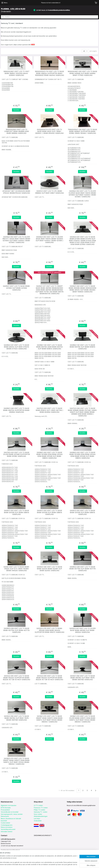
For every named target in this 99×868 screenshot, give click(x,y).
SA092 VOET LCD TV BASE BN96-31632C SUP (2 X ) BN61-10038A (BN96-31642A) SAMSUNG (16, 569)
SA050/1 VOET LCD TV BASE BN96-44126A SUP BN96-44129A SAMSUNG (17, 288)
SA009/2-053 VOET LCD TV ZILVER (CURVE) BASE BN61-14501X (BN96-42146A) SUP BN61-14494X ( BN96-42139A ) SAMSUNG (83, 194)
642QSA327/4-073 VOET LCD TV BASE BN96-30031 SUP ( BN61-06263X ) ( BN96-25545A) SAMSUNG (49, 131)
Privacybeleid (5, 810)
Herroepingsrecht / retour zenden (12, 814)
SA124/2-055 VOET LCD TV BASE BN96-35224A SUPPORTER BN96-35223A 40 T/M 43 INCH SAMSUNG (16, 678)
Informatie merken (7, 832)
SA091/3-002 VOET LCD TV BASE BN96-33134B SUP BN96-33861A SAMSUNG (82, 512)
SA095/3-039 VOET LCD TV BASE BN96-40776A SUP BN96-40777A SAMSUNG (16, 630)
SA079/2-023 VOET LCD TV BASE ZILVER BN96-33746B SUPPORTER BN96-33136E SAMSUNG (17, 454)
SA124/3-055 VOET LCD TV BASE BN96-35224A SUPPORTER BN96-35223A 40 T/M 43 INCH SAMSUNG (49, 678)
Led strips (37, 819)
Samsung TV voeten (41, 812)
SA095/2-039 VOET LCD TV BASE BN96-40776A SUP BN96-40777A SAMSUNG (83, 569)
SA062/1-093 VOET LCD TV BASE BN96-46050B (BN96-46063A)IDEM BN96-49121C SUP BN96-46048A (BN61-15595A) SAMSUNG (82, 289)
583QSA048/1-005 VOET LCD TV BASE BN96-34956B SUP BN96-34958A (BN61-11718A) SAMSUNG (82, 73)
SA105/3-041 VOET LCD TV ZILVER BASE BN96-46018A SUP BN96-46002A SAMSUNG (82, 630)
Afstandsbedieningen (41, 816)
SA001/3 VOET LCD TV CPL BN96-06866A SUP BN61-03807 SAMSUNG (49, 192)
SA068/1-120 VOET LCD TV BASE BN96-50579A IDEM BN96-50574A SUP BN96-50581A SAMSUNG (49, 347)
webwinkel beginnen (58, 864)
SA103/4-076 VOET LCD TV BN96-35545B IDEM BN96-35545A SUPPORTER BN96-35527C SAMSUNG (49, 630)
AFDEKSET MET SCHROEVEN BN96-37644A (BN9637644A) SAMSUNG (16, 192)
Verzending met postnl (8, 829)
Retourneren (5, 816)
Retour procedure (7, 827)
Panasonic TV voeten (41, 808)
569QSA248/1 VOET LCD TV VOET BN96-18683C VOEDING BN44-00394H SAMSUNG (16, 73)
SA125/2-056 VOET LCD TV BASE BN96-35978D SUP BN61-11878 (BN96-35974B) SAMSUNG (16, 718)
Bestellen (16, 110)
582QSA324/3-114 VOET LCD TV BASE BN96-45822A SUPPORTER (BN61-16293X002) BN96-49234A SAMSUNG (49, 73)
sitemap (47, 864)
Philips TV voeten (39, 810)
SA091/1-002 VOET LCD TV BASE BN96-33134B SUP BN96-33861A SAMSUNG (17, 512)
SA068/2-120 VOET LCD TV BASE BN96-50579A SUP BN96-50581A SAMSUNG (82, 347)
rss (51, 864)
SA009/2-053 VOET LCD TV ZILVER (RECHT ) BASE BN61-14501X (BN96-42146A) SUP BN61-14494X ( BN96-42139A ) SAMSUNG (17, 240)
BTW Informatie (6, 808)
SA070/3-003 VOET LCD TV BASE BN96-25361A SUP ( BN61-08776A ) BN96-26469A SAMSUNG (49, 410)
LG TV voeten (38, 805)
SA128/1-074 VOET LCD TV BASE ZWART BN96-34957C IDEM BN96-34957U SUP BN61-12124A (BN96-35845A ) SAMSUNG (49, 719)
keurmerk (4, 821)
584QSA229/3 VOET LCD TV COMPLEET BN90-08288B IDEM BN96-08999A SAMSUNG (17, 131)
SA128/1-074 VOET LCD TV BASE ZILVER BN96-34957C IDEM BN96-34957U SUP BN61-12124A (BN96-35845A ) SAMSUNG (82, 719)
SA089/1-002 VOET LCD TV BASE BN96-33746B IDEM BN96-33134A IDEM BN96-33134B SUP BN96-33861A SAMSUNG (49, 455)
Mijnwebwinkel (75, 864)
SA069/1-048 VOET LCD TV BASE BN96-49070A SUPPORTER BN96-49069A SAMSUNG (17, 410)
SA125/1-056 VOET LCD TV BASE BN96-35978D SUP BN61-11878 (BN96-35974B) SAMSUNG (83, 678)
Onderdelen (38, 821)
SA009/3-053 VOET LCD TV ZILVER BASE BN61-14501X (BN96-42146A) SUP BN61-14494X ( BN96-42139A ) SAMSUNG (49, 240)
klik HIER (4, 852)
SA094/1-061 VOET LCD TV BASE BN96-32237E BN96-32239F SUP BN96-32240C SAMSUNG (49, 569)
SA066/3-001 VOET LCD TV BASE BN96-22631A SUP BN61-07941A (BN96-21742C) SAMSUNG (16, 347)
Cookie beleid (5, 823)
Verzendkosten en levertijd (10, 812)
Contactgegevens (7, 825)
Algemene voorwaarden (9, 805)
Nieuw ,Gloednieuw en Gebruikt (11, 819)
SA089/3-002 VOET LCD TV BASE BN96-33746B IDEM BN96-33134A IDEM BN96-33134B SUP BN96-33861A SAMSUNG (82, 455)
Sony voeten (38, 814)
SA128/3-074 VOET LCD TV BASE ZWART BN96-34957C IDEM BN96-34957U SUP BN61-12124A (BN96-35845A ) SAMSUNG (17, 761)
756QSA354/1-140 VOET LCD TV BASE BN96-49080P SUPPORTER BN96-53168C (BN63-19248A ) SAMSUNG (82, 131)
